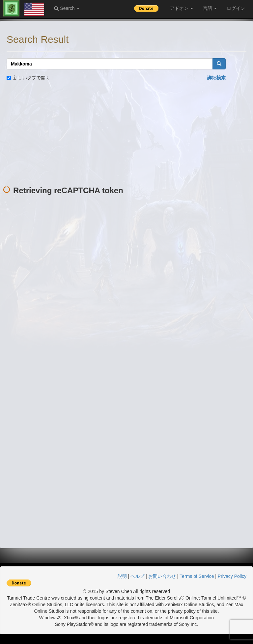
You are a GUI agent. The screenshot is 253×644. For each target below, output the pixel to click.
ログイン (236, 8)
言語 (210, 8)
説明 (122, 576)
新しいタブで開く (28, 78)
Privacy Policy (232, 576)
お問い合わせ (162, 576)
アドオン (182, 8)
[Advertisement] (126, 134)
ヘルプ (137, 576)
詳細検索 (216, 78)
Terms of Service (197, 576)
